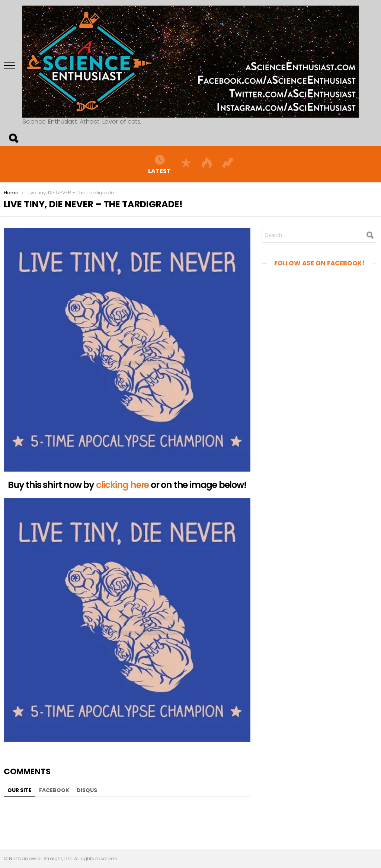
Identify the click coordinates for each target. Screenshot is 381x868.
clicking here (122, 485)
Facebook (54, 790)
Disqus (87, 790)
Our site (20, 790)
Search (13, 138)
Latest (159, 164)
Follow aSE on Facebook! (319, 263)
